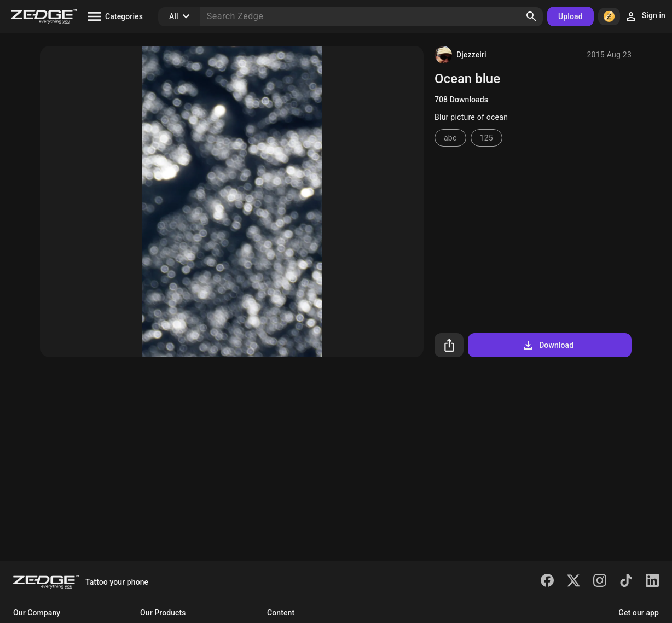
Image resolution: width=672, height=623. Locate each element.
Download (548, 345)
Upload (570, 16)
